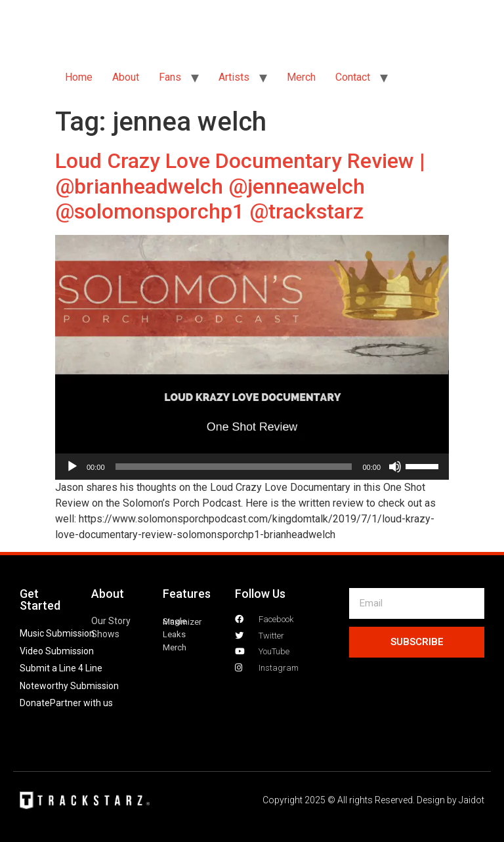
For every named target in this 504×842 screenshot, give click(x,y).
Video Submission (57, 651)
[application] (252, 467)
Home (79, 77)
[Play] (72, 467)
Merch (301, 77)
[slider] (234, 467)
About (126, 77)
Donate (35, 703)
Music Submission (57, 633)
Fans (170, 77)
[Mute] (395, 467)
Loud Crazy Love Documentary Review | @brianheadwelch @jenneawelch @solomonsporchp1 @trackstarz (240, 186)
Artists (234, 77)
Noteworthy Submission (69, 686)
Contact (353, 77)
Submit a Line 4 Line (61, 668)
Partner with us (81, 703)
